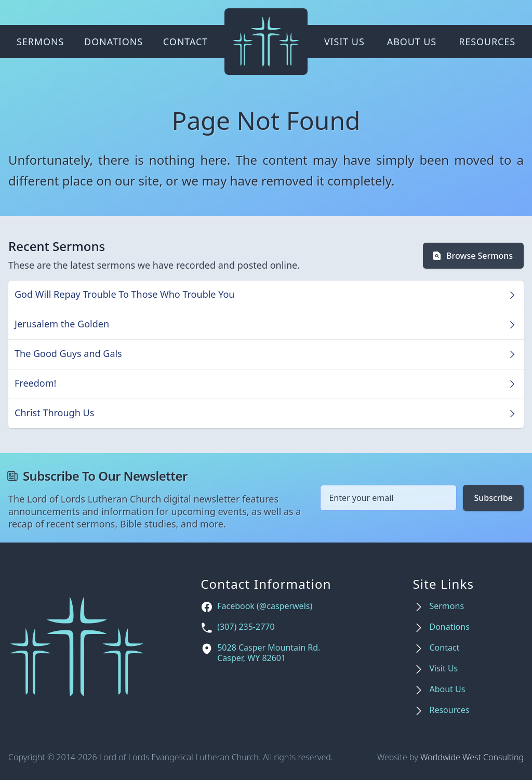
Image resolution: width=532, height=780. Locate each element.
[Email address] (388, 498)
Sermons (40, 42)
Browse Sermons (472, 256)
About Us (412, 42)
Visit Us (344, 42)
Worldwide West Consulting (472, 757)
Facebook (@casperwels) (265, 606)
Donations (114, 42)
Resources (487, 42)
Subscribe (493, 498)
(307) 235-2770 (246, 627)
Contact (185, 42)
